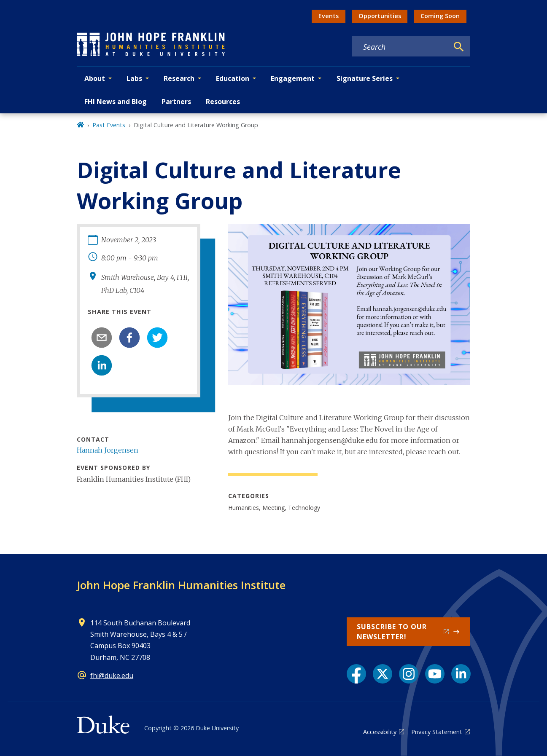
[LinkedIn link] (461, 674)
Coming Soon (440, 16)
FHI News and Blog (116, 102)
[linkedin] (102, 365)
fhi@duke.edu (112, 676)
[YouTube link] (435, 674)
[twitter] (157, 338)
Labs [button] (134, 78)
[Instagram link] (409, 674)
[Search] (459, 47)
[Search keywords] (400, 47)
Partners (176, 102)
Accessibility (380, 732)
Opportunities (380, 16)
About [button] (95, 78)
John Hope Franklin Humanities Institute (181, 585)
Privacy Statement (437, 732)
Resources (223, 102)
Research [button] (179, 78)
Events (329, 16)
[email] (102, 338)
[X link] (383, 674)
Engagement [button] (293, 78)
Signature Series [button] (365, 78)
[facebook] (129, 338)
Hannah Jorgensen (108, 450)
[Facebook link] (356, 674)
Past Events (109, 125)
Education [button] (233, 78)
